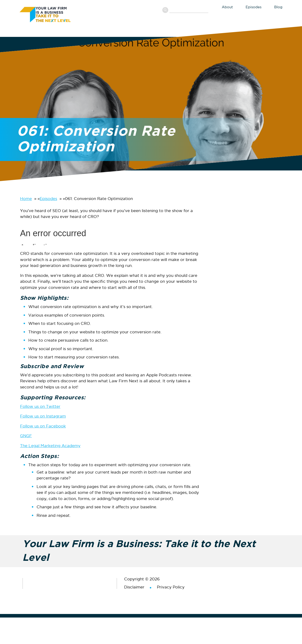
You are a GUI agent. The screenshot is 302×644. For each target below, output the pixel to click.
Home (26, 199)
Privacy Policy (171, 587)
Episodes (48, 199)
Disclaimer (134, 587)
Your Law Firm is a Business (55, 14)
